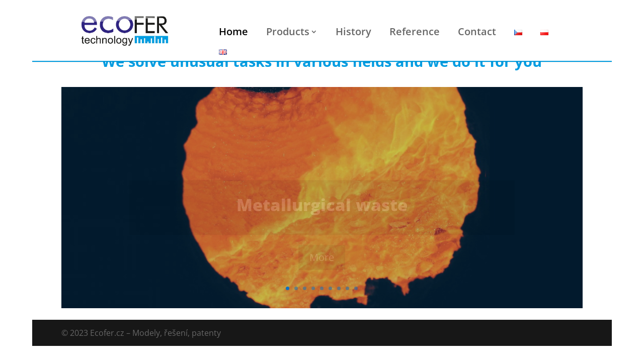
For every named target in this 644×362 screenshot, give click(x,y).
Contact (477, 32)
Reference (415, 32)
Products (288, 32)
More (322, 261)
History (353, 32)
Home (233, 32)
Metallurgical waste (322, 208)
